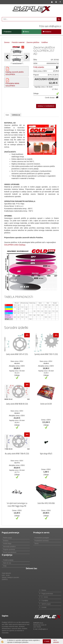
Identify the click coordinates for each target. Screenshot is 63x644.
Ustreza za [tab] (16, 115)
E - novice (45, 597)
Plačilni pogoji (7, 538)
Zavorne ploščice (33, 42)
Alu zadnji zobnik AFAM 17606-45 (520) (17, 454)
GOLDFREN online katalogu (15, 245)
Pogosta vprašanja (9, 549)
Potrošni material (18, 42)
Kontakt (44, 607)
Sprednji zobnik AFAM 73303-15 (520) (46, 354)
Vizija (5, 566)
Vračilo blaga (7, 544)
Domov (7, 42)
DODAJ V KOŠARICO (46, 106)
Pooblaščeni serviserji (42, 541)
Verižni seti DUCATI (46, 404)
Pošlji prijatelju (39, 67)
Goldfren (45, 42)
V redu (47, 641)
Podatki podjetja (8, 560)
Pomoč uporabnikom (10, 552)
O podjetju (45, 601)
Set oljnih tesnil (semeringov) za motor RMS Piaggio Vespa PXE (17, 505)
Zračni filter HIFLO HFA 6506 (46, 503)
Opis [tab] (7, 115)
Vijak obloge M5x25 (46, 454)
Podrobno (7, 32)
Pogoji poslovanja (47, 594)
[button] (27, 57)
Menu (26, 32)
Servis (37, 544)
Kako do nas (7, 563)
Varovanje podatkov (9, 547)
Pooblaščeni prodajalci (42, 538)
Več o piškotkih (56, 641)
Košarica (47, 32)
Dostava (6, 541)
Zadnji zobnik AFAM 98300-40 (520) (17, 404)
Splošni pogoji (46, 604)
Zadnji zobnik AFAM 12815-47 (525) (17, 354)
